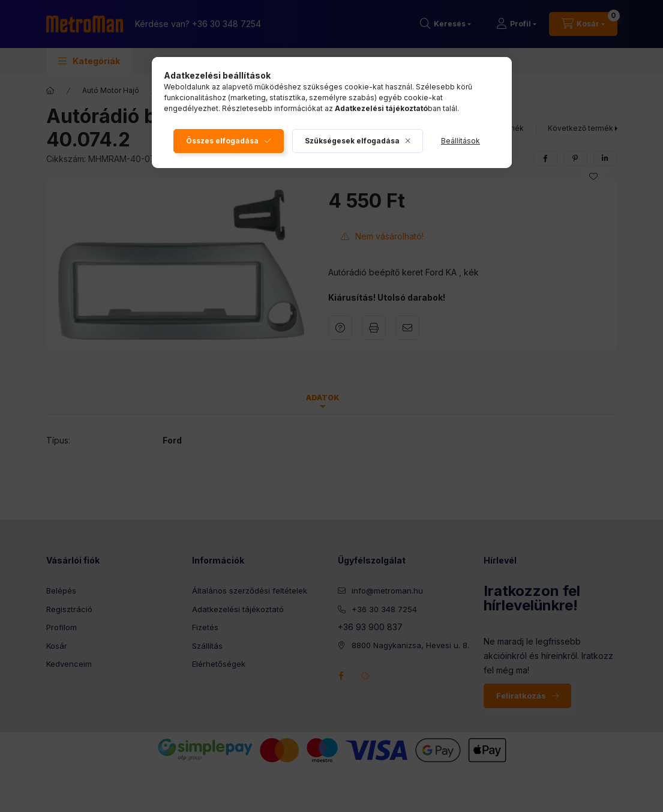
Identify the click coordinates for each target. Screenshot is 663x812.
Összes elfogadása (222, 141)
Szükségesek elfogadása (352, 141)
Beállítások (460, 141)
